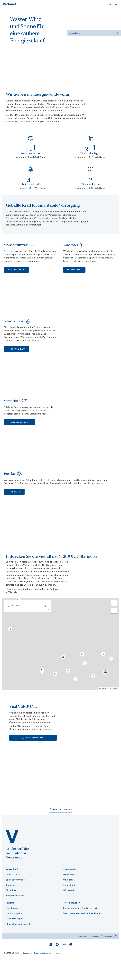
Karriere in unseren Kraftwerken (80, 929)
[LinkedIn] (50, 966)
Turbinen (10, 906)
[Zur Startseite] (9, 4)
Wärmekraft (69, 912)
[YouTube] (71, 966)
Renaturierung (13, 929)
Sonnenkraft (69, 906)
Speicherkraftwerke (16, 901)
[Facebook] (57, 966)
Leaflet (103, 709)
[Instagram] (64, 966)
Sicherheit (11, 912)
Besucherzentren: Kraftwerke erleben (83, 935)
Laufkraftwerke (14, 896)
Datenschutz (27, 974)
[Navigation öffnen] (116, 4)
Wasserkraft (69, 896)
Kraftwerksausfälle (15, 917)
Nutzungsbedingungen (43, 974)
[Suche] (110, 4)
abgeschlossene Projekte (19, 945)
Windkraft (68, 901)
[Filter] (45, 627)
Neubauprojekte (14, 935)
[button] (10, 650)
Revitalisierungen (15, 940)
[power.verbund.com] (12, 858)
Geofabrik (114, 709)
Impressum (59, 974)
